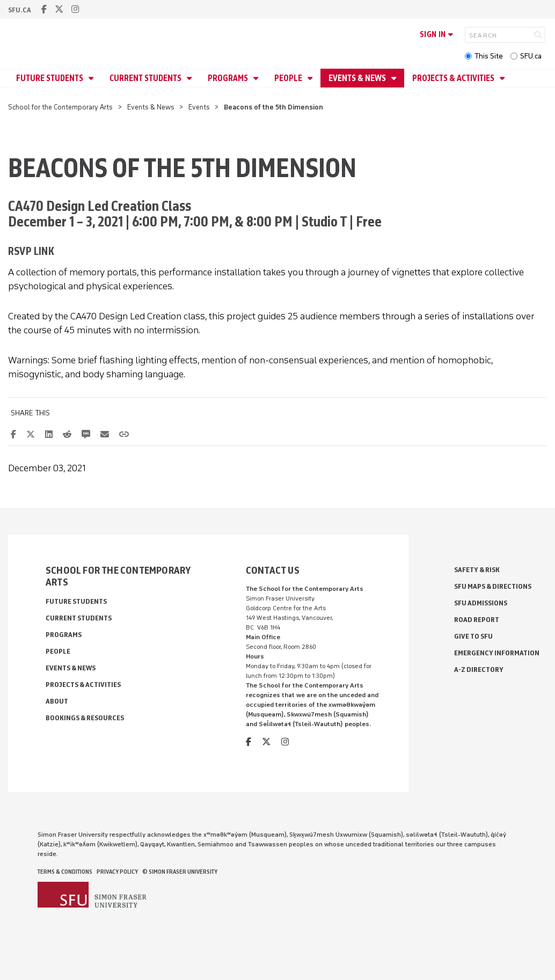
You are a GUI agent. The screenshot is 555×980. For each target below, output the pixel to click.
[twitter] (59, 9)
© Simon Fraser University (180, 872)
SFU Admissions (481, 603)
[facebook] (44, 9)
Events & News (358, 78)
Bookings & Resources (85, 718)
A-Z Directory (479, 670)
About (57, 701)
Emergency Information (497, 653)
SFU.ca (531, 56)
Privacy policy (117, 872)
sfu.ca (20, 10)
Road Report (477, 620)
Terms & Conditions (65, 872)
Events (199, 107)
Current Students (146, 78)
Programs (229, 78)
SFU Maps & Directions (493, 586)
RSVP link (31, 251)
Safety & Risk (477, 570)
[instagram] (75, 9)
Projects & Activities (454, 78)
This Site (489, 56)
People (289, 78)
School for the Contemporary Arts (60, 107)
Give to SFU (473, 636)
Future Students (50, 78)
